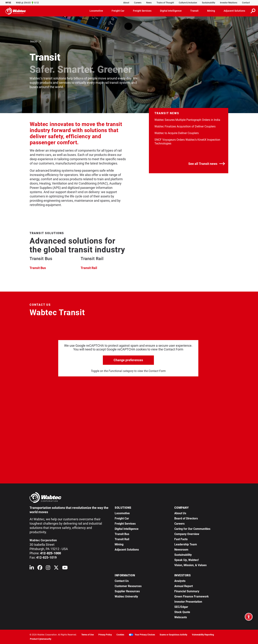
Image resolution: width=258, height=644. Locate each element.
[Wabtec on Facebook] (40, 568)
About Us (180, 513)
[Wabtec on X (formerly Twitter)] (56, 568)
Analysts (180, 581)
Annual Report (184, 586)
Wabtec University (126, 596)
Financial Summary (187, 591)
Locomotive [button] (96, 11)
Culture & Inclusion (188, 3)
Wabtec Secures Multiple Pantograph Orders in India (187, 120)
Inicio (34, 42)
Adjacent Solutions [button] (234, 11)
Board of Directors (186, 518)
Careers (138, 3)
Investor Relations (229, 3)
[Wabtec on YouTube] (65, 568)
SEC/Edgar (181, 607)
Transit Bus (38, 268)
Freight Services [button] (142, 11)
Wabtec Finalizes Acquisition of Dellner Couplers (185, 126)
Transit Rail (89, 268)
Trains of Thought (165, 3)
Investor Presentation (188, 602)
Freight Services (125, 524)
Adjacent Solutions (127, 550)
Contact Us (122, 581)
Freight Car (122, 518)
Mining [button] (211, 11)
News (149, 3)
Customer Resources (128, 586)
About (126, 3)
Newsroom (181, 550)
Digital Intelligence (127, 529)
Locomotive (122, 513)
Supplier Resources (127, 591)
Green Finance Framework (192, 596)
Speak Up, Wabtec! (187, 560)
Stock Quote (182, 612)
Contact (246, 3)
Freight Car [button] (118, 11)
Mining (119, 544)
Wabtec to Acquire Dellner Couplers (177, 133)
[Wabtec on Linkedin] (32, 568)
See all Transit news (207, 164)
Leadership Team (186, 544)
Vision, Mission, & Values (190, 565)
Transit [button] (194, 11)
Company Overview (187, 534)
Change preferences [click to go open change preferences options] (128, 360)
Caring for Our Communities (192, 529)
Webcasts (181, 617)
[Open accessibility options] (249, 617)
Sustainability (209, 3)
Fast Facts (181, 539)
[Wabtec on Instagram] (48, 568)
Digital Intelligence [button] (171, 11)
